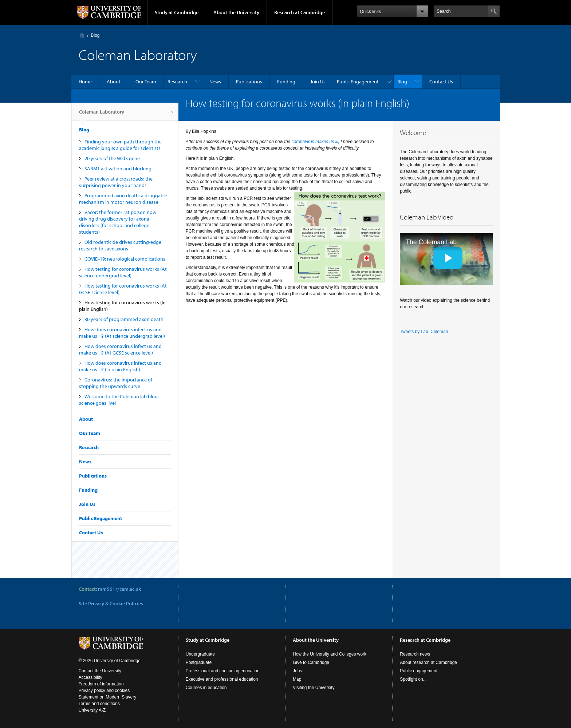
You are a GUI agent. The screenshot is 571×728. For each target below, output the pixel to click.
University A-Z (92, 710)
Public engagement (419, 671)
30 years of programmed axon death (124, 319)
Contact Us (441, 82)
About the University (236, 12)
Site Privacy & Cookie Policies (111, 604)
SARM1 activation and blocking (118, 169)
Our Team (146, 82)
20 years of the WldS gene (112, 158)
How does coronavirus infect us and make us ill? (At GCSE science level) (120, 349)
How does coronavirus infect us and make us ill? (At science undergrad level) (122, 333)
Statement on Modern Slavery (108, 697)
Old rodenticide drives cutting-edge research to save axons (120, 245)
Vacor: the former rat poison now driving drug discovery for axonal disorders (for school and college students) (118, 222)
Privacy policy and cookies (104, 691)
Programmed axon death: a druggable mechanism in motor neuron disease (123, 199)
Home (82, 35)
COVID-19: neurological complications (125, 259)
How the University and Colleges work (330, 654)
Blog (95, 35)
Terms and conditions (99, 704)
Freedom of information (101, 684)
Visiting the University (314, 688)
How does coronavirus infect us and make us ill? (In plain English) (120, 366)
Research (177, 82)
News (215, 82)
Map (297, 679)
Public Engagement (358, 82)
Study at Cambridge (177, 12)
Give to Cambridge (311, 662)
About (114, 82)
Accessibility (90, 677)
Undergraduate (200, 654)
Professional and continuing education (223, 671)
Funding (286, 82)
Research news (415, 654)
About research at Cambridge (428, 662)
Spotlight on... (413, 679)
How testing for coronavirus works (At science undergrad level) (123, 272)
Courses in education (206, 688)
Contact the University (100, 671)
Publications (249, 82)
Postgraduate (199, 662)
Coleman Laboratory (102, 115)
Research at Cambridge (300, 12)
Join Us (318, 82)
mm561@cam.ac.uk (119, 589)
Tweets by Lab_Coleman (424, 332)
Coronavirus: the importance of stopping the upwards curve (116, 383)
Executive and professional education (222, 679)
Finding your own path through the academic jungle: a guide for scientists (120, 145)
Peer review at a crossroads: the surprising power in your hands (116, 182)
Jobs (297, 671)
